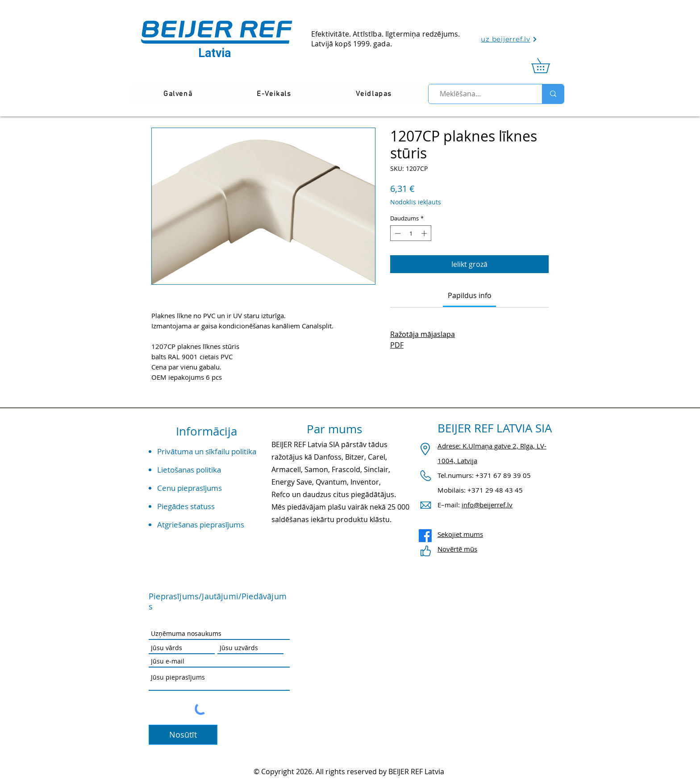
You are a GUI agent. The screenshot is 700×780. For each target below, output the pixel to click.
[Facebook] (425, 536)
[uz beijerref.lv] (509, 39)
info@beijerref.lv (487, 505)
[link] (548, 66)
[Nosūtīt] (183, 735)
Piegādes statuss (186, 506)
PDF (397, 345)
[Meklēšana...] (481, 94)
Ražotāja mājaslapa (423, 334)
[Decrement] (397, 233)
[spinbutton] (411, 233)
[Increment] (425, 233)
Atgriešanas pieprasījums (201, 525)
